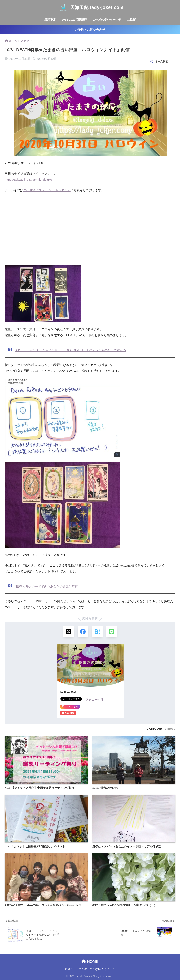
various (170, 729)
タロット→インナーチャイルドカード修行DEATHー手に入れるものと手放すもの (70, 350)
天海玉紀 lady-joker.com (90, 7)
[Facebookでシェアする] (83, 632)
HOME (90, 961)
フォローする (94, 700)
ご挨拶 (131, 20)
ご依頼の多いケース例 (107, 20)
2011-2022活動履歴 (74, 20)
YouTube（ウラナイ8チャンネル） (47, 190)
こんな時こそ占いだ (102, 969)
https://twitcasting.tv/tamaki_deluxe (28, 180)
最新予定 (50, 20)
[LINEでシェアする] (112, 632)
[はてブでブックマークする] (97, 632)
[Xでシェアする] (69, 632)
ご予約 (83, 969)
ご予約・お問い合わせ (90, 30)
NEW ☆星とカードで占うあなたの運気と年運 (46, 586)
